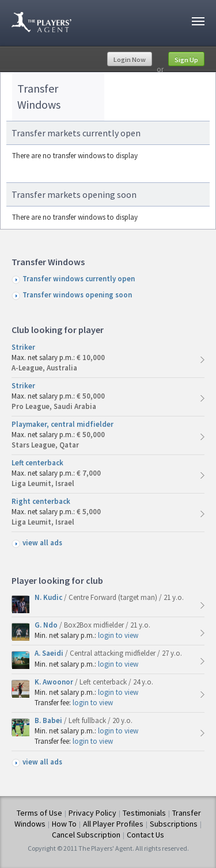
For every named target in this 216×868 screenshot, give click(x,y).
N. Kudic (49, 597)
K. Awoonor (55, 682)
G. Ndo (47, 625)
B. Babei (49, 720)
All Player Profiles (113, 824)
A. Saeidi (50, 653)
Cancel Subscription (86, 835)
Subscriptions (174, 824)
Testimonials (144, 813)
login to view (118, 635)
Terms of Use (39, 813)
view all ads (42, 543)
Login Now (130, 60)
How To (64, 824)
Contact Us (145, 835)
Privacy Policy (92, 813)
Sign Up (186, 60)
